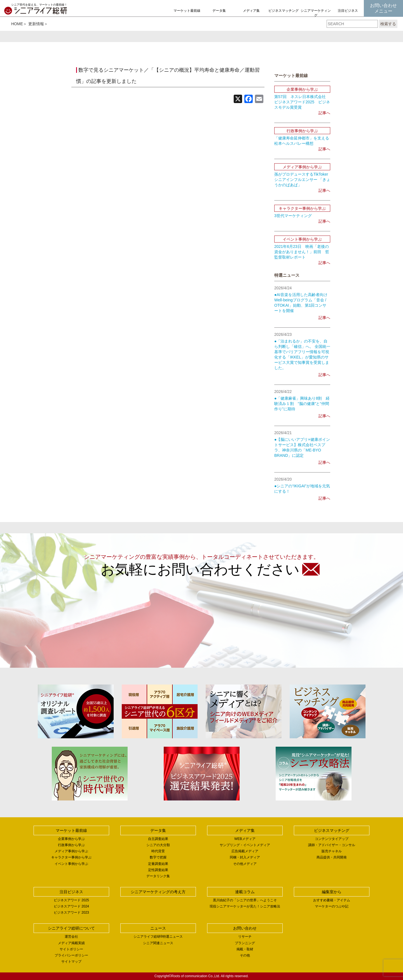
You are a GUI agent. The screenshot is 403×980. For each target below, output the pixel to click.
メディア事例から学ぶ (71, 851)
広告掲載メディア (245, 851)
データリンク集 (158, 876)
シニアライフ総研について (71, 928)
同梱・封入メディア (245, 857)
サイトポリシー (71, 949)
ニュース (158, 928)
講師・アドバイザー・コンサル (332, 845)
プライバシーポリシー (71, 955)
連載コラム (245, 892)
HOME (17, 24)
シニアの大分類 (158, 845)
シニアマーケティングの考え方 (316, 15)
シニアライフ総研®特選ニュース (158, 937)
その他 (245, 955)
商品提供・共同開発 (332, 857)
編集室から (332, 892)
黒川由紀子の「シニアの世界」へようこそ (245, 900)
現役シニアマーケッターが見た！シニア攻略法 (245, 906)
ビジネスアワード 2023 (71, 913)
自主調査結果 (158, 839)
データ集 (219, 11)
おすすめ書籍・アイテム (332, 900)
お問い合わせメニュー (383, 8)
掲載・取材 (245, 949)
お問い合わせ (245, 928)
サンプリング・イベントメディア (245, 845)
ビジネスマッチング (283, 11)
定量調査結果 (158, 864)
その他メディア (245, 864)
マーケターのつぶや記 (332, 906)
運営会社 (71, 937)
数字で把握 (158, 857)
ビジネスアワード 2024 (71, 906)
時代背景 (158, 851)
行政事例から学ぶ (71, 845)
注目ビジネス (348, 11)
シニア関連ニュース (158, 943)
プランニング (245, 943)
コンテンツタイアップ (332, 839)
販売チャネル (332, 851)
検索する (388, 24)
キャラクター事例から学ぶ (71, 857)
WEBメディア (245, 839)
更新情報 (36, 24)
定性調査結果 (158, 870)
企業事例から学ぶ (71, 839)
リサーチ (245, 937)
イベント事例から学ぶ (71, 864)
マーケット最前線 (187, 11)
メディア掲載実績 (71, 943)
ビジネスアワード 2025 (71, 900)
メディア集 (251, 11)
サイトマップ (71, 962)
